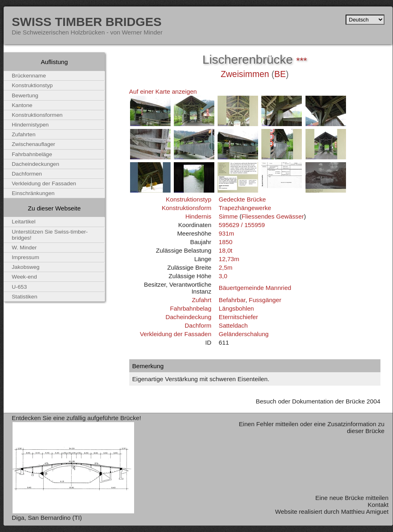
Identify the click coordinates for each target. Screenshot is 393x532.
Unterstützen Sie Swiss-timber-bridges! (50, 235)
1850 (226, 242)
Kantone (22, 105)
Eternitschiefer (238, 317)
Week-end (24, 277)
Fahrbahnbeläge (32, 154)
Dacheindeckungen (35, 164)
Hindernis (198, 216)
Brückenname (29, 76)
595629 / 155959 (242, 225)
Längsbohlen (236, 308)
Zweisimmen (245, 74)
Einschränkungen (33, 193)
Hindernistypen (30, 125)
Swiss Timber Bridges (87, 21)
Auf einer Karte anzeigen (163, 91)
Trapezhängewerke (245, 208)
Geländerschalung (244, 334)
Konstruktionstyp (188, 199)
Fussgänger (265, 300)
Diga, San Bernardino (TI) (47, 518)
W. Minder (24, 248)
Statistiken (25, 297)
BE (280, 74)
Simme (228, 216)
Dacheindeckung (188, 317)
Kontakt (378, 505)
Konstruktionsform (186, 208)
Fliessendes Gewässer (273, 216)
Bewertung (25, 95)
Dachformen (27, 174)
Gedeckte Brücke (242, 199)
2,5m (226, 267)
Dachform (198, 325)
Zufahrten (24, 134)
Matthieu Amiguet (365, 512)
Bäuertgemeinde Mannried (255, 288)
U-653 (19, 287)
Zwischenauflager (33, 144)
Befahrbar (232, 300)
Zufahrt (201, 300)
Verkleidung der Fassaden (175, 334)
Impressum (26, 257)
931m (226, 233)
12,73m (229, 259)
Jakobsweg (26, 267)
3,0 (223, 276)
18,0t (226, 250)
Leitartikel (24, 222)
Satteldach (233, 325)
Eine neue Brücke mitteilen (352, 498)
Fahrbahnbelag (190, 308)
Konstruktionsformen (37, 115)
